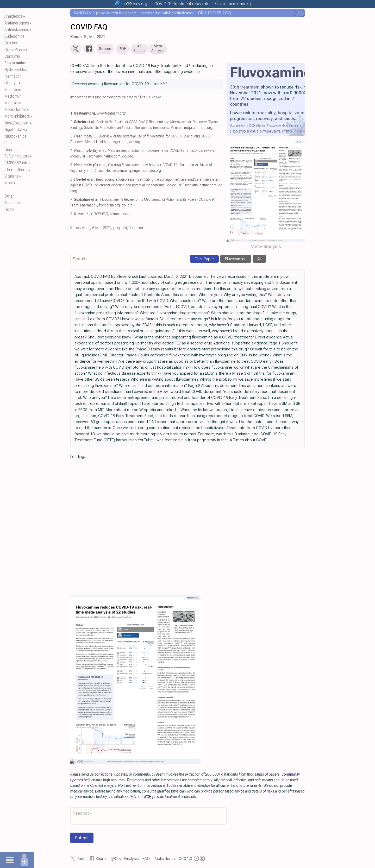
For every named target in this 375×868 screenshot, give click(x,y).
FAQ (146, 860)
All (259, 260)
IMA (133, 798)
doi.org (207, 129)
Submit (82, 839)
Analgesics (14, 16)
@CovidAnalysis (125, 860)
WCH (148, 798)
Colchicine (13, 43)
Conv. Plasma (16, 50)
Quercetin (12, 150)
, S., (91, 215)
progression (242, 119)
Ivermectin (13, 76)
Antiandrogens (17, 23)
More (9, 183)
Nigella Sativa (16, 130)
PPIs (8, 143)
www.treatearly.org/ (111, 114)
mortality (267, 114)
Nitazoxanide (15, 136)
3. (72, 137)
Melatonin (13, 90)
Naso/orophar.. (17, 123)
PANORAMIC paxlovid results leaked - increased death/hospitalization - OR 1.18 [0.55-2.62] (152, 13)
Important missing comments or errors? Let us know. (116, 98)
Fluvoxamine (15, 63)
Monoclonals (15, 109)
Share (101, 860)
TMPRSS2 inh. (16, 163)
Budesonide (14, 36)
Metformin (13, 96)
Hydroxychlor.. (16, 70)
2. (72, 123)
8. (72, 215)
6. (72, 181)
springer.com (117, 143)
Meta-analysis (266, 247)
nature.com (112, 158)
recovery (264, 119)
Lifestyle (11, 83)
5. (72, 166)
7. (72, 201)
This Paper (204, 260)
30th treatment (245, 88)
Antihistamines (17, 30)
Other (9, 196)
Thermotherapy (17, 170)
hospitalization (292, 114)
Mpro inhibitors (17, 116)
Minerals (12, 103)
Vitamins (12, 176)
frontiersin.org (109, 206)
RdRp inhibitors (17, 156)
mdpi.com (192, 129)
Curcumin (12, 56)
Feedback (12, 203)
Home (9, 209)
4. (72, 152)
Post (80, 860)
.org (136, 4)
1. (72, 114)
